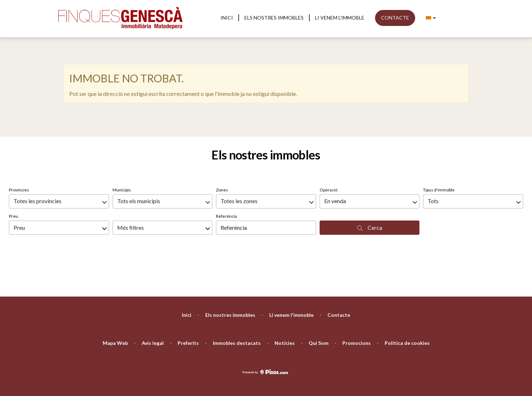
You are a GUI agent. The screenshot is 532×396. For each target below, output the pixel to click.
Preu (13, 179)
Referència (226, 179)
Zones (222, 153)
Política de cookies (407, 306)
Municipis (122, 153)
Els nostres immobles (274, 18)
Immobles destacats (237, 306)
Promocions (357, 306)
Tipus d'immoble (439, 153)
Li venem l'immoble (340, 18)
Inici (227, 18)
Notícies (285, 306)
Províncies (19, 153)
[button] (431, 18)
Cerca (370, 190)
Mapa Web (115, 306)
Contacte (395, 18)
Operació (329, 153)
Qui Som (319, 306)
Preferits (188, 306)
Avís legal (153, 306)
